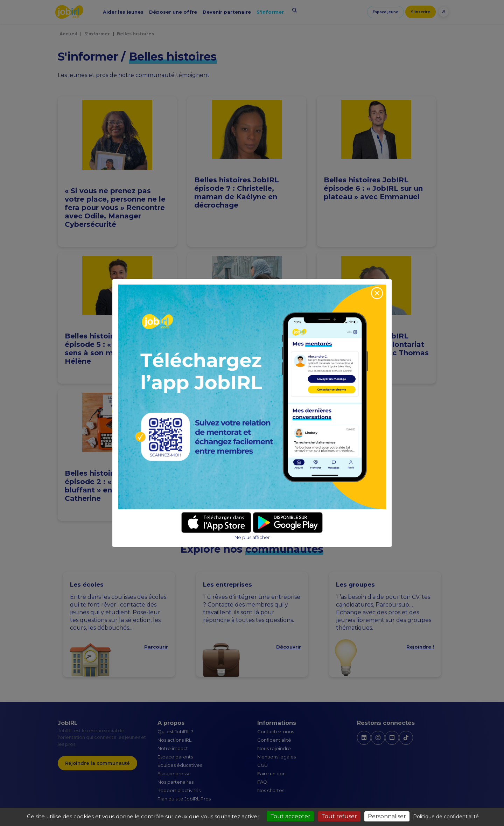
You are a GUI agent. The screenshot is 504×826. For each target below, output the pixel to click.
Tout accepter (290, 816)
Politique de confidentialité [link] (446, 817)
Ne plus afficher (252, 537)
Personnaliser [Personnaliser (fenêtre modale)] (387, 816)
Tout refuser (339, 816)
